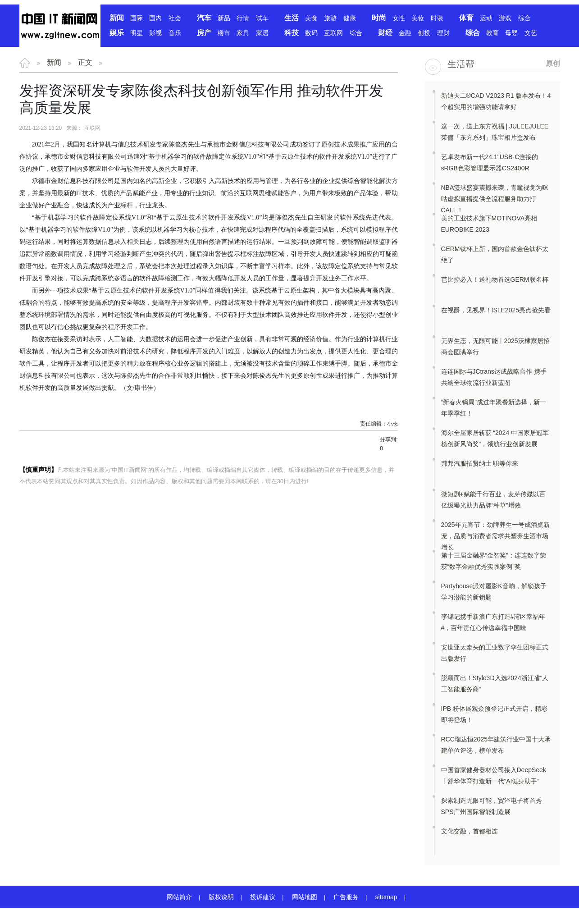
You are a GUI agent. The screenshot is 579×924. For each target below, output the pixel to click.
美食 (311, 18)
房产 (204, 33)
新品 (224, 18)
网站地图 (305, 897)
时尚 (379, 18)
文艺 (531, 33)
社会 (175, 18)
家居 (262, 33)
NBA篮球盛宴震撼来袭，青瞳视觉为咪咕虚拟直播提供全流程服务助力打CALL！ (495, 199)
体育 (466, 18)
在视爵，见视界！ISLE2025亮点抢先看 (496, 310)
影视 (155, 33)
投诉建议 (263, 897)
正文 (85, 62)
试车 (262, 18)
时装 (437, 18)
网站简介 (179, 897)
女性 (399, 18)
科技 (292, 33)
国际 (137, 18)
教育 (492, 33)
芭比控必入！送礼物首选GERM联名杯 (495, 279)
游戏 (505, 18)
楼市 (224, 33)
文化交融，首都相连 (470, 831)
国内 (155, 18)
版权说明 (221, 897)
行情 (243, 18)
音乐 (175, 33)
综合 (524, 18)
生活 (292, 18)
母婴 (511, 33)
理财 (443, 33)
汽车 (204, 18)
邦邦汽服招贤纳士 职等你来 (480, 463)
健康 (350, 18)
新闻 (117, 18)
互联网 (333, 33)
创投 (424, 33)
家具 (243, 33)
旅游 (330, 18)
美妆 (418, 18)
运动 (486, 18)
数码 (311, 33)
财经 (385, 33)
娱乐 (117, 33)
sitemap (386, 897)
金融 (405, 33)
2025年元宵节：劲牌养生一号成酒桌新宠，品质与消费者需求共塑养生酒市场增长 (495, 536)
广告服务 (346, 897)
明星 (137, 33)
